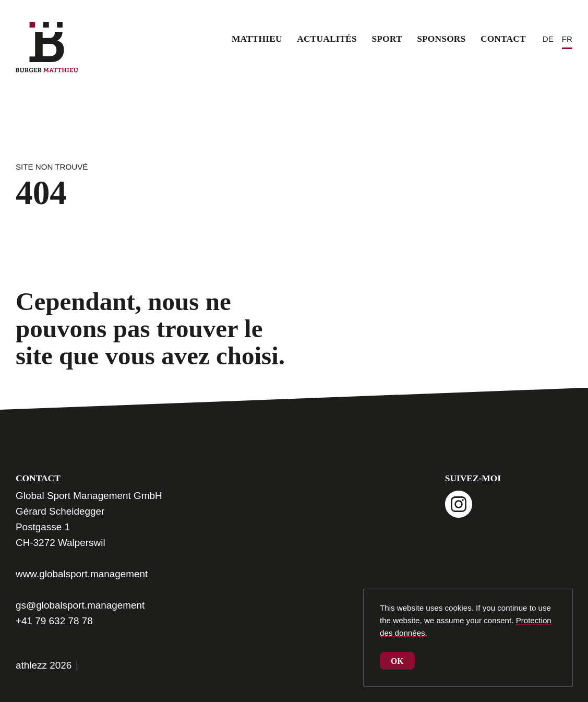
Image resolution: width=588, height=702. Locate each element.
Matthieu (257, 39)
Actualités (327, 39)
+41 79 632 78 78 (54, 621)
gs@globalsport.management (80, 605)
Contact (503, 39)
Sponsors (441, 39)
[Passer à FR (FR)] (567, 39)
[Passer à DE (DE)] (548, 39)
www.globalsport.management (82, 574)
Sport (387, 39)
